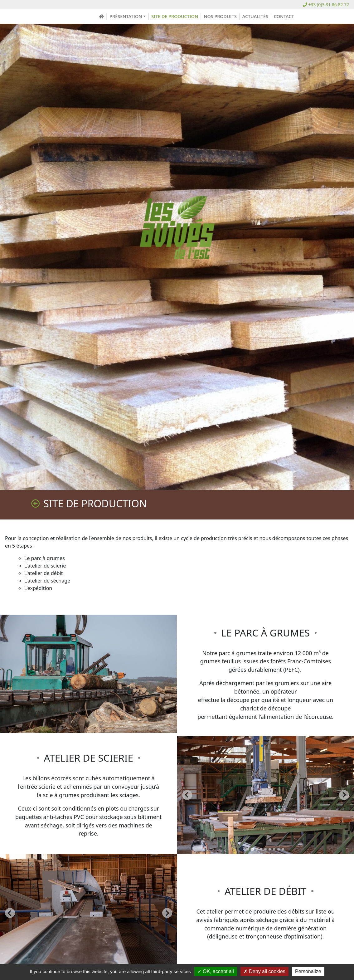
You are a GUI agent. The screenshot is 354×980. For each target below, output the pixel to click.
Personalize (308, 971)
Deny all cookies (264, 971)
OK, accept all (216, 971)
